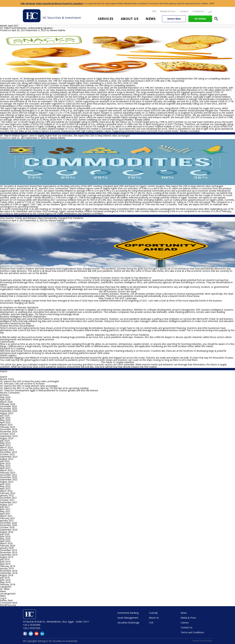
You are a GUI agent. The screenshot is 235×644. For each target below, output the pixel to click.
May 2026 (5, 397)
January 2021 (7, 520)
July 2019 (5, 559)
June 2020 (5, 536)
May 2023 (5, 466)
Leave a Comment (30, 133)
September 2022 (9, 479)
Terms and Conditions (192, 632)
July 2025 (5, 416)
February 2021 (8, 518)
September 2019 (9, 555)
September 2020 (9, 530)
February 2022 (8, 493)
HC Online (200, 19)
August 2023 (7, 459)
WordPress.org (8, 605)
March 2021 (6, 516)
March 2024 (6, 447)
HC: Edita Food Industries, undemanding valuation (26, 28)
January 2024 (7, 450)
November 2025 (9, 409)
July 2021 (5, 507)
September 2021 (9, 502)
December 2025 (8, 406)
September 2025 (9, 411)
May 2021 (5, 511)
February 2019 (8, 566)
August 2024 (7, 438)
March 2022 (6, 491)
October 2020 (7, 527)
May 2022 (5, 486)
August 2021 (7, 505)
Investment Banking (128, 613)
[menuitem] (210, 11)
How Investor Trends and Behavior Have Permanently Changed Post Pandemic (42, 218)
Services (106, 19)
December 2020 (8, 523)
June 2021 (5, 509)
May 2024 (5, 443)
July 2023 (5, 461)
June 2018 (5, 580)
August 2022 (7, 482)
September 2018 (9, 573)
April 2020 (5, 541)
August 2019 (7, 557)
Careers (184, 11)
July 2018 (5, 578)
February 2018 (8, 584)
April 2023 (5, 468)
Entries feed (6, 600)
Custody (153, 613)
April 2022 (5, 489)
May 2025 (5, 420)
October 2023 (7, 454)
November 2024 (9, 431)
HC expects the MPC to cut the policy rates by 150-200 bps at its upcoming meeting (44, 388)
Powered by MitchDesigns (202, 641)
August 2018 (7, 575)
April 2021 (5, 514)
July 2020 (5, 534)
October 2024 (7, 434)
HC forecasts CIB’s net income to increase (22, 384)
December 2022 (8, 475)
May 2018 (5, 582)
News (151, 19)
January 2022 (7, 495)
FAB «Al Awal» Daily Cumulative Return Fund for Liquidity (52, 3)
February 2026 (8, 404)
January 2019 (7, 568)
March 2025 (6, 425)
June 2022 (5, 484)
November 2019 (9, 552)
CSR (154, 11)
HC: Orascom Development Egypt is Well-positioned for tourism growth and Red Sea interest (49, 390)
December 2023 (8, 452)
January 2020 (7, 548)
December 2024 (8, 429)
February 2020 (8, 546)
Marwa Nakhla (57, 30)
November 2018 (9, 571)
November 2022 (9, 477)
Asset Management (128, 618)
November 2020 (9, 525)
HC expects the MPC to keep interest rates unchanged (29, 386)
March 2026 (6, 402)
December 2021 (8, 498)
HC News (16, 133)
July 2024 (5, 441)
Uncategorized (8, 594)
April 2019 (5, 564)
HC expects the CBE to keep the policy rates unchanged (29, 381)
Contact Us (198, 11)
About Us (130, 19)
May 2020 (5, 539)
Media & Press (168, 11)
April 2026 (5, 400)
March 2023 (6, 470)
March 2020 (6, 543)
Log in (3, 598)
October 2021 (7, 500)
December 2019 (8, 550)
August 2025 (7, 413)
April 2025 (5, 422)
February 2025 (8, 427)
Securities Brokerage (128, 623)
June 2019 (5, 562)
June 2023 (5, 463)
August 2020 (7, 532)
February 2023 (8, 473)
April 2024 (5, 445)
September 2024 (9, 436)
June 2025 (5, 418)
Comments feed (9, 603)
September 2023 (9, 457)
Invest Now (174, 19)
